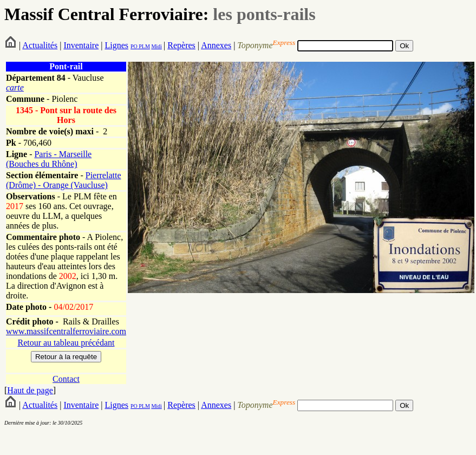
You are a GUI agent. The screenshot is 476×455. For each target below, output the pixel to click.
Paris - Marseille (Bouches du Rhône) (49, 159)
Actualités (40, 45)
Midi (156, 46)
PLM (144, 46)
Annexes (216, 45)
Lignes (116, 45)
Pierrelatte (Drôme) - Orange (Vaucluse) (64, 180)
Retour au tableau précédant (66, 343)
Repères (181, 45)
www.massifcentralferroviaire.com (66, 331)
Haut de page (30, 390)
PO (134, 46)
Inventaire (81, 45)
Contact (66, 379)
